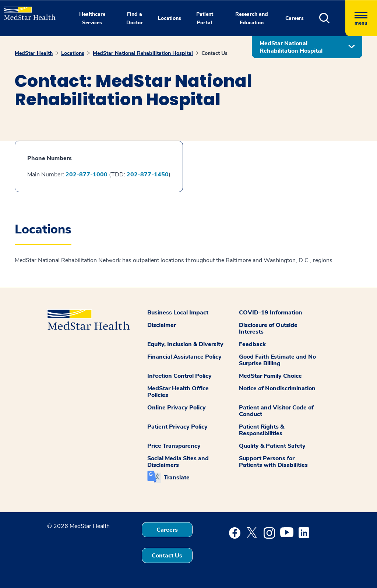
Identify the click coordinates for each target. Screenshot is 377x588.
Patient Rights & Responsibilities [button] (262, 430)
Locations (73, 53)
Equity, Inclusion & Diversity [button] (185, 344)
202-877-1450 (148, 175)
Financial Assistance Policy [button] (184, 357)
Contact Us (214, 53)
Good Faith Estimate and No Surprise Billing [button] (277, 360)
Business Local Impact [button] (178, 313)
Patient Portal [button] (205, 18)
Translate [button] (177, 478)
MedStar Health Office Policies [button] (178, 392)
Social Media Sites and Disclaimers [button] (178, 462)
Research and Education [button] (252, 18)
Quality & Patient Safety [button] (272, 446)
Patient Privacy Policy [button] (177, 427)
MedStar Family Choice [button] (270, 376)
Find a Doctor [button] (135, 18)
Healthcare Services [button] (92, 18)
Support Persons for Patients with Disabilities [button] (273, 462)
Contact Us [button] (167, 556)
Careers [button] (295, 18)
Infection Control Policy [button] (179, 376)
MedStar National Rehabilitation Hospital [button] (291, 47)
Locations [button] (170, 18)
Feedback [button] (252, 344)
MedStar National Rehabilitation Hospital (143, 53)
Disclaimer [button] (162, 325)
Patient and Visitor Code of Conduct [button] (276, 411)
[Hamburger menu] (361, 18)
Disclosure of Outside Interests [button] (268, 328)
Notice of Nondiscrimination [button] (277, 388)
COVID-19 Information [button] (271, 313)
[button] (332, 18)
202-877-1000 (87, 175)
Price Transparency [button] (174, 446)
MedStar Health (34, 53)
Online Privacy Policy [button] (177, 408)
